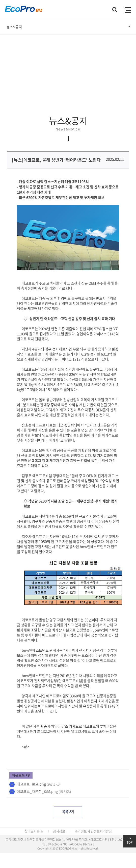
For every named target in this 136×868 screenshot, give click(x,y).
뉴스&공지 (14, 27)
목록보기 (68, 812)
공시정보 (59, 831)
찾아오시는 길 (34, 831)
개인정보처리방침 (100, 831)
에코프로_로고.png (31, 784)
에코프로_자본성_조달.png (37, 791)
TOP (130, 841)
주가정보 (81, 831)
